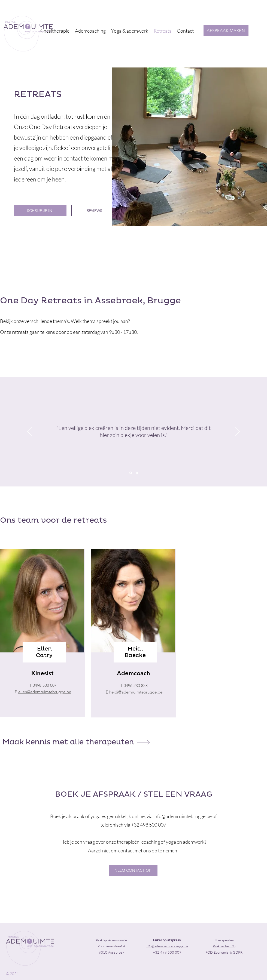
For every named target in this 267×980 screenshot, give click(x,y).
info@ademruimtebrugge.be (183, 816)
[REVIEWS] (95, 211)
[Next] (238, 432)
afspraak (174, 940)
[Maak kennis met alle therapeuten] (76, 742)
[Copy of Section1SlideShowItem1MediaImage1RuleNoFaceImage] (137, 473)
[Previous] (29, 432)
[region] (42, 633)
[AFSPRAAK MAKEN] (226, 30)
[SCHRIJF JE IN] (40, 211)
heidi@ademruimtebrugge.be (136, 692)
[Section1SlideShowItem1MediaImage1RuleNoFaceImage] (131, 473)
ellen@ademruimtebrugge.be (45, 692)
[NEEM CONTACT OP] (133, 870)
